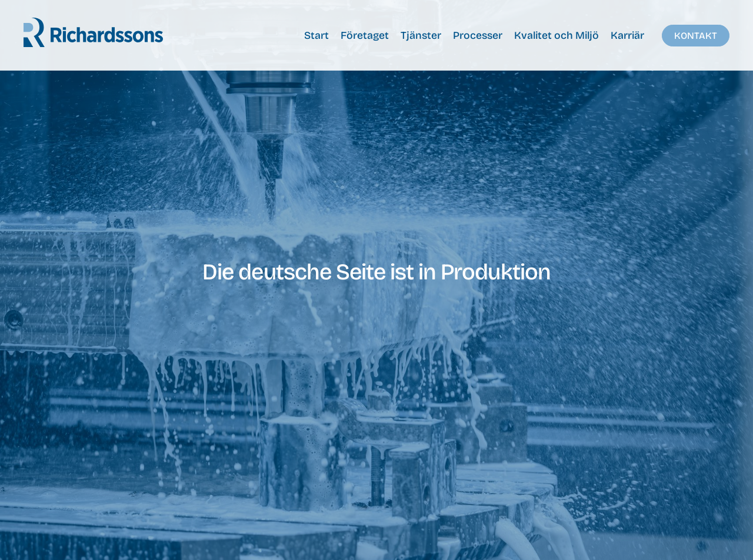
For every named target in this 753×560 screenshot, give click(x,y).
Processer (478, 36)
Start (316, 36)
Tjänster (421, 36)
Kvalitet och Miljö (557, 36)
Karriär (627, 36)
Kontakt (696, 36)
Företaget (365, 36)
